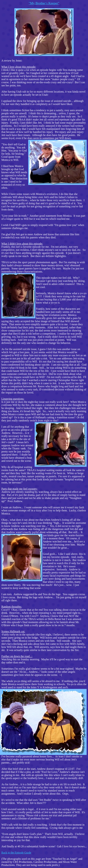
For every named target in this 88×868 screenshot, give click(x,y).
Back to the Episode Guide (16, 853)
